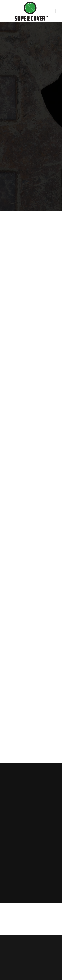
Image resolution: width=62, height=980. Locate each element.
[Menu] (55, 11)
